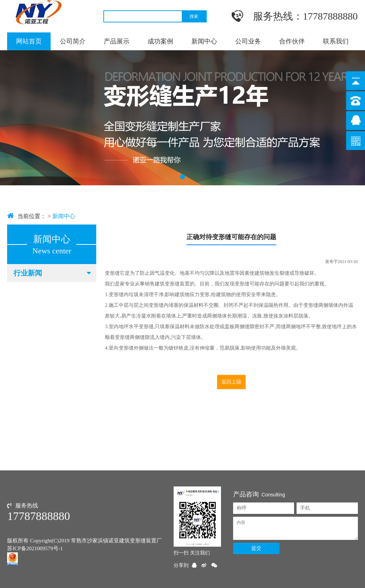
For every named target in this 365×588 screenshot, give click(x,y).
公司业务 (248, 41)
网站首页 (29, 41)
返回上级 (231, 382)
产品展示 (117, 41)
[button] (182, 177)
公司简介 (73, 41)
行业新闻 (53, 273)
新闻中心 (204, 41)
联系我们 (336, 41)
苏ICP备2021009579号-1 (35, 548)
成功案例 (160, 41)
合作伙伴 (292, 41)
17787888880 (38, 516)
